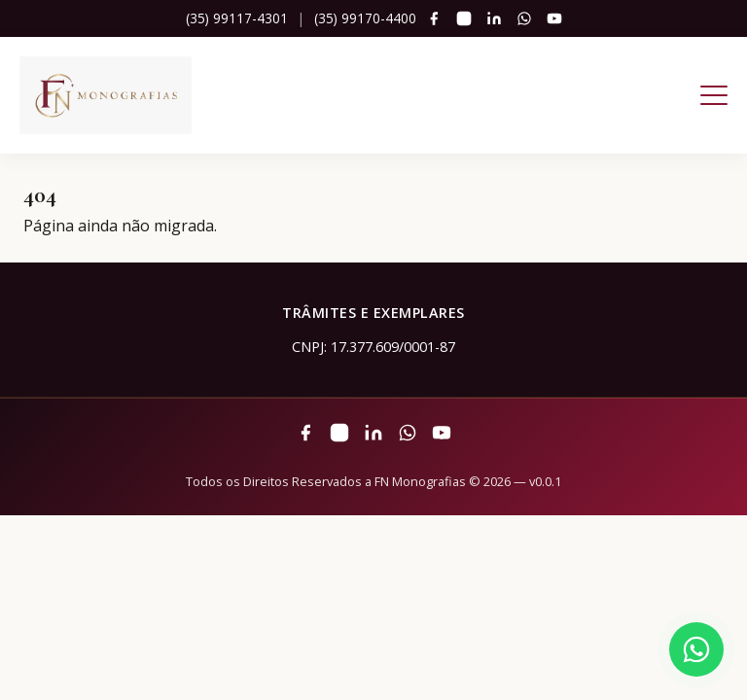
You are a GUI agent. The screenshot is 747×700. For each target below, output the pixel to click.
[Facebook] (434, 18)
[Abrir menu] (714, 95)
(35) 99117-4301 (237, 18)
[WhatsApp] (524, 18)
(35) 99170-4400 (365, 18)
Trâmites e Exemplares (373, 313)
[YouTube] (554, 18)
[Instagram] (464, 18)
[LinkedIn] (494, 18)
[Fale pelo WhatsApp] (696, 649)
